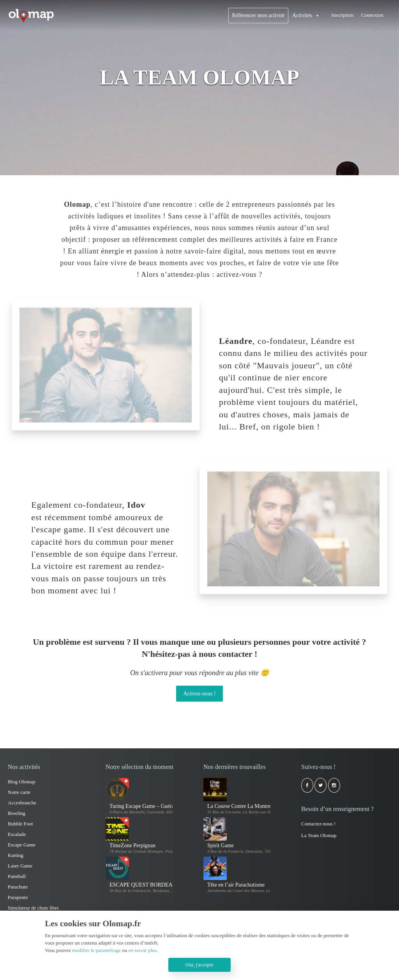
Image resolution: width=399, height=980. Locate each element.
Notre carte (19, 792)
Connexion (372, 15)
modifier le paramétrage (96, 950)
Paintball (17, 876)
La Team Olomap (319, 835)
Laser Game (20, 866)
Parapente (18, 897)
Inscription (343, 15)
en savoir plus (142, 950)
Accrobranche (22, 803)
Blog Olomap (21, 782)
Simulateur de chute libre (33, 908)
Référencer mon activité (258, 15)
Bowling (17, 813)
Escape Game (22, 845)
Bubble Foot (20, 824)
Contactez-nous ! (318, 824)
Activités (302, 15)
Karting (16, 855)
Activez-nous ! (200, 694)
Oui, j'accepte (200, 965)
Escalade (17, 834)
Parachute (18, 887)
